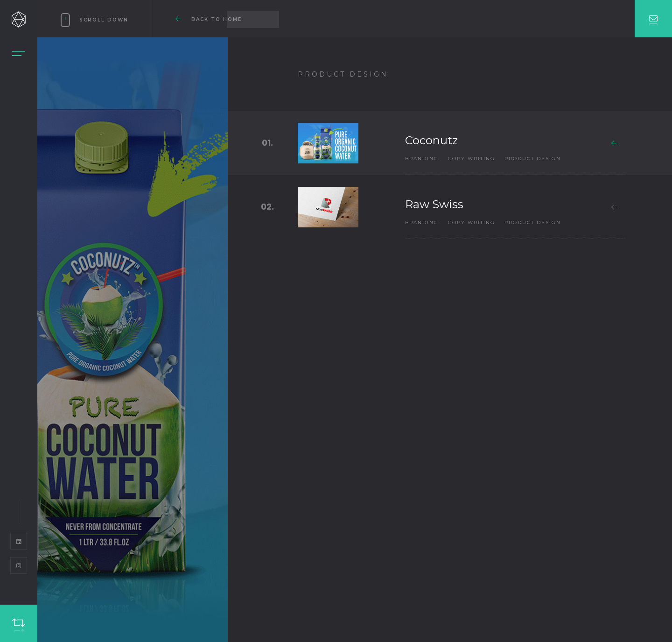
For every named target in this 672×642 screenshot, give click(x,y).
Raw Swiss (434, 204)
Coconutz (431, 140)
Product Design (533, 159)
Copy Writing (472, 159)
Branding (422, 159)
